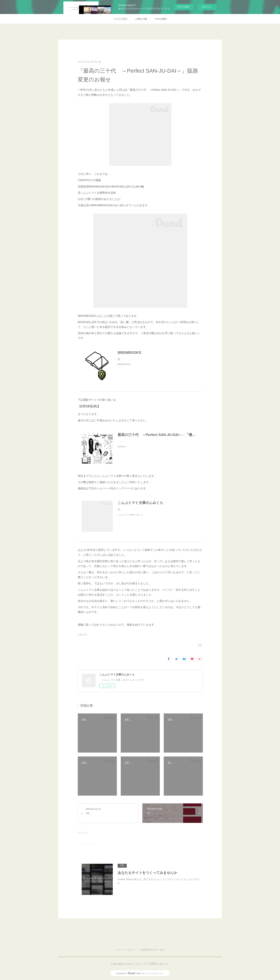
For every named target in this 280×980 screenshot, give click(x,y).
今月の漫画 (161, 19)
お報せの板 (141, 19)
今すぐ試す (183, 7)
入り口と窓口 (121, 19)
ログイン (207, 7)
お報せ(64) (82, 635)
